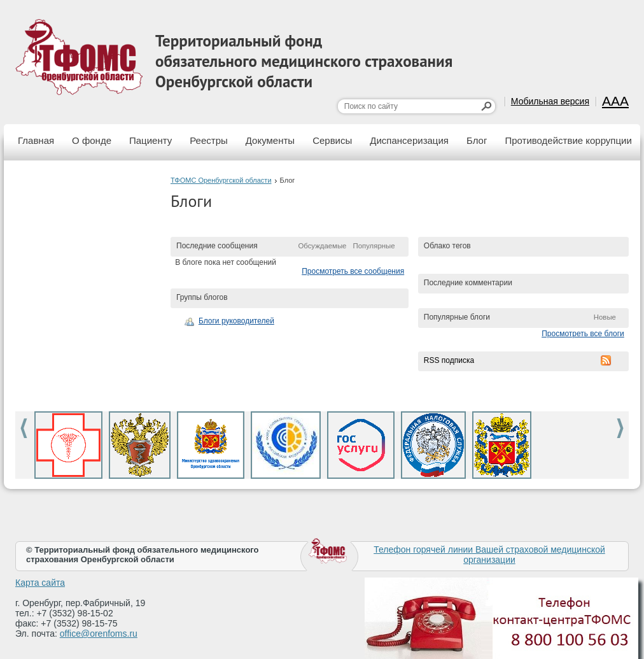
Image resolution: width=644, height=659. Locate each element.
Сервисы (332, 140)
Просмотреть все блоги (583, 334)
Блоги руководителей (236, 321)
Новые (605, 317)
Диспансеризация (409, 140)
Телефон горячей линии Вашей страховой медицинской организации (489, 555)
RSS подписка (449, 360)
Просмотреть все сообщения (353, 271)
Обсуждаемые (322, 246)
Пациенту (150, 140)
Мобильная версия (550, 101)
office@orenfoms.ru (99, 634)
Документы (270, 140)
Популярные (374, 246)
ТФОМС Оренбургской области (221, 180)
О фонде (92, 140)
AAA (615, 101)
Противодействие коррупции (568, 140)
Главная (36, 140)
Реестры (209, 140)
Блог (477, 140)
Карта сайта (40, 583)
